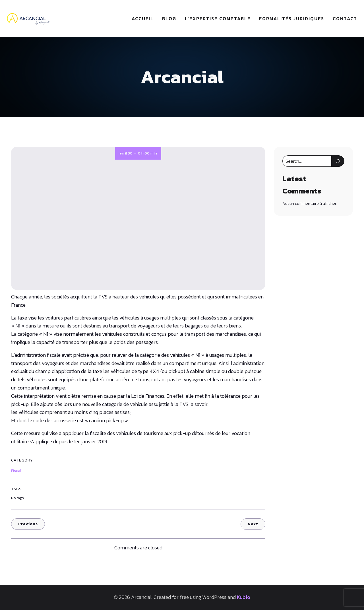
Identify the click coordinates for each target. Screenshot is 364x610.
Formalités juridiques (292, 18)
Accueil (143, 18)
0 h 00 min (147, 153)
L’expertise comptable (218, 18)
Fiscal (16, 471)
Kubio (244, 597)
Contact (345, 18)
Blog (169, 18)
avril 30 (126, 153)
